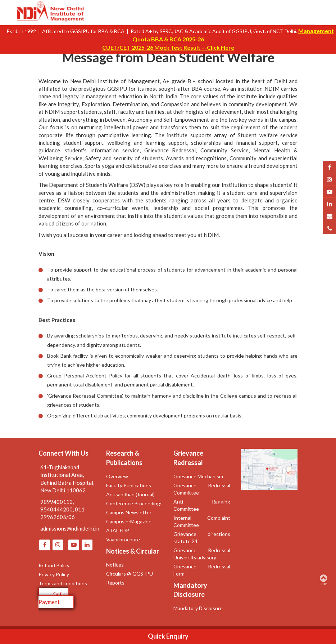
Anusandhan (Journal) (130, 494)
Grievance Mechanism (198, 476)
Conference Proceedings (134, 503)
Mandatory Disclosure (198, 608)
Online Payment (53, 598)
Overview (117, 476)
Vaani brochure (123, 539)
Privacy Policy (54, 574)
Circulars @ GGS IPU (130, 574)
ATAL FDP (118, 530)
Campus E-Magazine (129, 521)
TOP (324, 580)
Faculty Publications (129, 485)
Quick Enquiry (168, 636)
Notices (115, 565)
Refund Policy (54, 565)
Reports (115, 583)
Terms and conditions (63, 583)
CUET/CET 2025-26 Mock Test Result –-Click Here (168, 47)
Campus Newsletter (129, 512)
